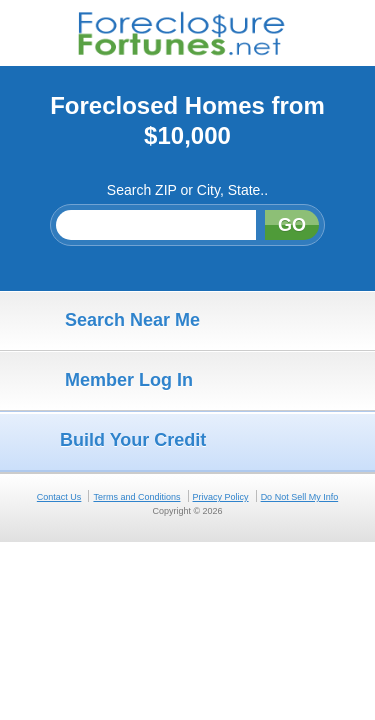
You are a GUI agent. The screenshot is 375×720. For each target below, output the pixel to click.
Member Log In (101, 381)
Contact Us (59, 497)
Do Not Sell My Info (300, 497)
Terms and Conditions (136, 497)
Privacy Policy (221, 497)
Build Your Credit (108, 441)
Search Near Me (105, 321)
